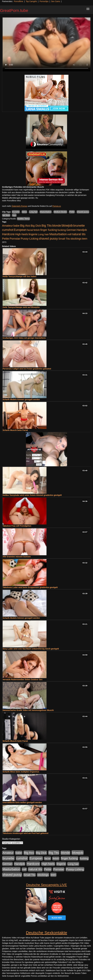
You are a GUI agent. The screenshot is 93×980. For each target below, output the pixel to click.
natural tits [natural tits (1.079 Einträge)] (79, 234)
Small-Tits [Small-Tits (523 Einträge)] (64, 239)
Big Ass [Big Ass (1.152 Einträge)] (25, 226)
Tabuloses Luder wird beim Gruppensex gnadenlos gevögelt (30, 587)
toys (14, 215)
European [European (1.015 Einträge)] (20, 230)
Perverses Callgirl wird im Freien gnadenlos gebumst (27, 369)
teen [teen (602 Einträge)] (85, 239)
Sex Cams (56, 1)
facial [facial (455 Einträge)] (30, 230)
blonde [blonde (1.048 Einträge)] (57, 226)
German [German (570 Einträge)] (71, 230)
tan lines (6, 215)
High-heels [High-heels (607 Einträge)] (22, 234)
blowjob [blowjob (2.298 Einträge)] (67, 225)
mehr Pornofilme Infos (11, 201)
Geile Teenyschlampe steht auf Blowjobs (21, 307)
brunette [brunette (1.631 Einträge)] (79, 225)
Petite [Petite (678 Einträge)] (6, 239)
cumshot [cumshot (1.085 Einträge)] (8, 230)
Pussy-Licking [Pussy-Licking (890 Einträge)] (30, 239)
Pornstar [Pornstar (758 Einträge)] (15, 239)
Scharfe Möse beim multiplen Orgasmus (21, 772)
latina (24, 212)
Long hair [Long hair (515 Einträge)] (43, 234)
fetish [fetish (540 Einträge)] (37, 230)
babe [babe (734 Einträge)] (17, 226)
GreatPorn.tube (14, 10)
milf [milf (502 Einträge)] (69, 234)
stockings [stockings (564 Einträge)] (76, 239)
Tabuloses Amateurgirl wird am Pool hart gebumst (26, 833)
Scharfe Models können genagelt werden (21, 399)
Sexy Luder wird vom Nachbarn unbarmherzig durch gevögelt (31, 649)
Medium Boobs (60, 212)
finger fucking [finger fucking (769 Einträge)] (49, 230)
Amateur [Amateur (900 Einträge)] (7, 226)
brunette (16, 212)
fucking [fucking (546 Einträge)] (62, 230)
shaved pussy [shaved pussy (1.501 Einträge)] (48, 239)
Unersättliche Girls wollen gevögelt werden (22, 802)
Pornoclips (44, 1)
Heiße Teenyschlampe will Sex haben (19, 276)
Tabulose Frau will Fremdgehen (17, 526)
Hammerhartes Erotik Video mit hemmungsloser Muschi (28, 710)
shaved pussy (83, 212)
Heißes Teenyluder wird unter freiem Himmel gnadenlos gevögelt (32, 495)
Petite (72, 212)
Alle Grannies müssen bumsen (17, 557)
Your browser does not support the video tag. (46, 44)
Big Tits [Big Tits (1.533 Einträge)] (47, 225)
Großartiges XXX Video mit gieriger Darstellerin (24, 338)
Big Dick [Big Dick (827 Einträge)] (36, 226)
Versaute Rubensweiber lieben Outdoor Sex (22, 679)
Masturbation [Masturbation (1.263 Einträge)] (58, 234)
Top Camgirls (31, 1)
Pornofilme (18, 1)
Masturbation (46, 212)
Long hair (33, 212)
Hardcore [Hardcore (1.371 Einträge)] (8, 234)
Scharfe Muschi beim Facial (15, 430)
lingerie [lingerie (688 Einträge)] (33, 234)
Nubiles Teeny (23, 219)
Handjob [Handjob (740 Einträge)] (82, 230)
